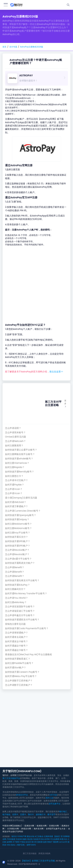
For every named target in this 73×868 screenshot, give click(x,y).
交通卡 (23, 814)
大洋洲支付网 (13, 829)
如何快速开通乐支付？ (16, 537)
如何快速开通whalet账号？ (19, 459)
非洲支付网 (54, 826)
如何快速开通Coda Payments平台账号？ (27, 628)
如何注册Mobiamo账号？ (18, 524)
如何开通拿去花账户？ (16, 637)
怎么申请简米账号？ (15, 433)
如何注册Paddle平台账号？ (19, 663)
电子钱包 (6, 814)
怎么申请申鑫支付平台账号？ (20, 615)
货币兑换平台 (55, 804)
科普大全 (63, 839)
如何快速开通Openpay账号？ (21, 515)
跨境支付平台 (22, 795)
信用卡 (15, 814)
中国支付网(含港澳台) (12, 826)
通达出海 (30, 836)
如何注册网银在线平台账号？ (20, 454)
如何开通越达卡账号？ (16, 646)
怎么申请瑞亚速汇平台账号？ (20, 611)
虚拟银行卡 (41, 814)
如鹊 (45, 842)
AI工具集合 (39, 836)
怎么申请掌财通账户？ (16, 633)
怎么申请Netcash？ (15, 441)
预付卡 (31, 814)
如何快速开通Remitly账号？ (20, 472)
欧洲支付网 (42, 826)
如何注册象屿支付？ (15, 589)
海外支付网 (39, 829)
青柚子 (50, 842)
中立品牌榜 (55, 839)
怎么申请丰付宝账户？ (16, 480)
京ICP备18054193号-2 (29, 864)
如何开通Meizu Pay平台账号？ (21, 676)
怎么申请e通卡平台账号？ (18, 559)
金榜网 (9, 842)
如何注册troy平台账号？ (18, 533)
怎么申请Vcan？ (14, 489)
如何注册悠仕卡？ (14, 476)
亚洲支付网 (29, 826)
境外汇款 (49, 798)
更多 (65, 403)
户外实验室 (11, 839)
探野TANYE (31, 845)
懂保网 (56, 842)
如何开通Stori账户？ (16, 668)
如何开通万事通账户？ (16, 506)
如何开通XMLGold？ (16, 502)
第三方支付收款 (30, 853)
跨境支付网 (26, 829)
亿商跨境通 (48, 836)
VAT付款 (53, 795)
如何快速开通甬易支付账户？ (20, 563)
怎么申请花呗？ (13, 428)
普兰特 (34, 842)
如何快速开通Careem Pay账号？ (22, 672)
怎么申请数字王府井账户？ (19, 681)
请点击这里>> (56, 372)
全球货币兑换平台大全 (56, 829)
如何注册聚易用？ (14, 446)
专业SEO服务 (21, 839)
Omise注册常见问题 (16, 437)
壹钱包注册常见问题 (15, 624)
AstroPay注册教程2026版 (32, 47)
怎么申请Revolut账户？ (17, 550)
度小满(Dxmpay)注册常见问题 (21, 498)
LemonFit (63, 842)
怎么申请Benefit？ (15, 567)
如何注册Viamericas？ (17, 463)
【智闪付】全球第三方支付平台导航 (38, 861)
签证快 (30, 839)
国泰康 (40, 842)
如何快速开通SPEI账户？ (18, 541)
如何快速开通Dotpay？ (17, 519)
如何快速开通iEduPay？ (17, 585)
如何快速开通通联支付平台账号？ (22, 620)
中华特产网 (22, 836)
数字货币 (51, 814)
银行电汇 (63, 811)
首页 (4, 47)
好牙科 (47, 839)
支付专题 (13, 47)
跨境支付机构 (44, 853)
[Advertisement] (36, 285)
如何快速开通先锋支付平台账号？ (22, 580)
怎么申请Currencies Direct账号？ (23, 511)
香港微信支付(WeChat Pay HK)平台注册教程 (28, 655)
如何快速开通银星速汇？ (18, 659)
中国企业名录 (25, 842)
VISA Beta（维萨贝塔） (16, 845)
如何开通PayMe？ (15, 485)
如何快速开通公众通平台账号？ (21, 450)
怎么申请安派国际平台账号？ (20, 607)
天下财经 (16, 842)
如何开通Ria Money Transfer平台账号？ (26, 594)
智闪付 (14, 836)
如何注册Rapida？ (15, 467)
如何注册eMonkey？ (16, 602)
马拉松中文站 (39, 839)
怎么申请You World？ (16, 598)
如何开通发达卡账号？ (16, 641)
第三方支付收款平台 (11, 778)
